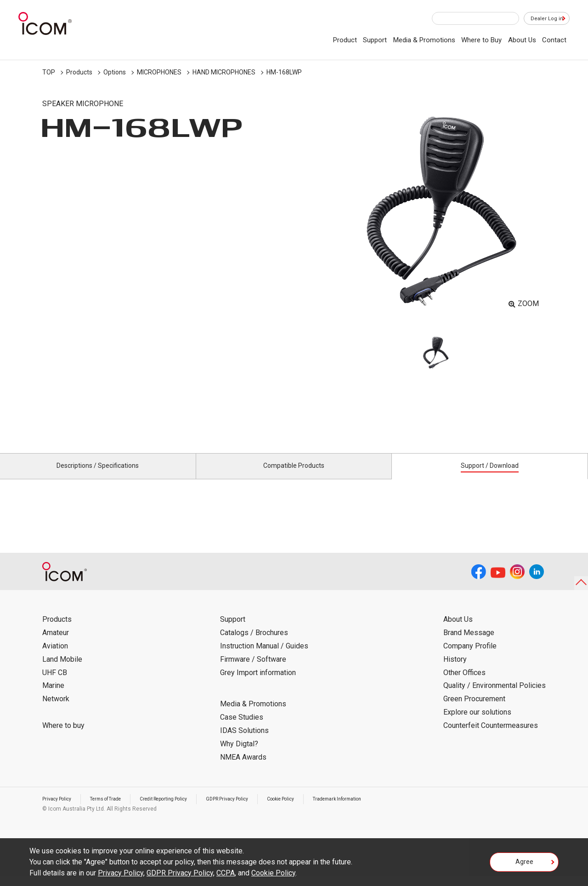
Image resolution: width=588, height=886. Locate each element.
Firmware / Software (253, 670)
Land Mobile (62, 670)
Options (115, 72)
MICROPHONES (159, 72)
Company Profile (470, 656)
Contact (554, 40)
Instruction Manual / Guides (264, 656)
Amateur (56, 643)
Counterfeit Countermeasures (491, 736)
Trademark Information (381, 809)
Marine (53, 696)
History (455, 670)
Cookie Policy (316, 809)
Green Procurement (474, 709)
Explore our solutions (477, 723)
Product (345, 40)
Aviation (55, 656)
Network (56, 709)
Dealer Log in (542, 19)
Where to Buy (481, 40)
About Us (522, 40)
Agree (524, 865)
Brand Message (469, 643)
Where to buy (63, 736)
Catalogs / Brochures (254, 643)
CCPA (226, 873)
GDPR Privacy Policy (255, 809)
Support (375, 40)
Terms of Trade (115, 809)
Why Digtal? (239, 754)
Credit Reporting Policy (182, 809)
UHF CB (55, 683)
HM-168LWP (284, 72)
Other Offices (464, 683)
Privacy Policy (60, 809)
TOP (49, 72)
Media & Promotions (424, 40)
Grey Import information (258, 683)
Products (79, 72)
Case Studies (242, 728)
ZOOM (528, 304)
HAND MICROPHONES (224, 72)
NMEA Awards (243, 767)
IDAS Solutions (244, 741)
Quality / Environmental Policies (495, 696)
